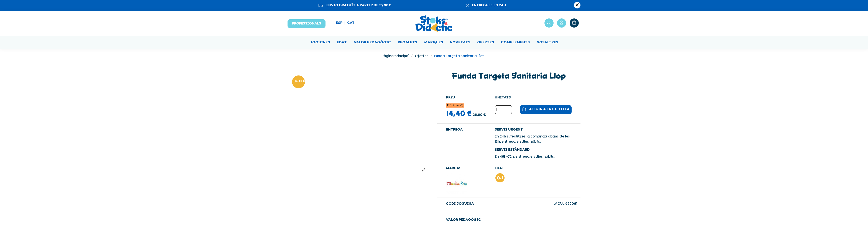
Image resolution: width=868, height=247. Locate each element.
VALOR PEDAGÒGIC (463, 220)
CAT (351, 23)
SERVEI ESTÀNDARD (512, 150)
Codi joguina (460, 204)
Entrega (454, 130)
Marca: (453, 168)
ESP (339, 23)
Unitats (503, 98)
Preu (451, 98)
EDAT (499, 168)
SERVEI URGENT (509, 130)
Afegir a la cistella (545, 110)
